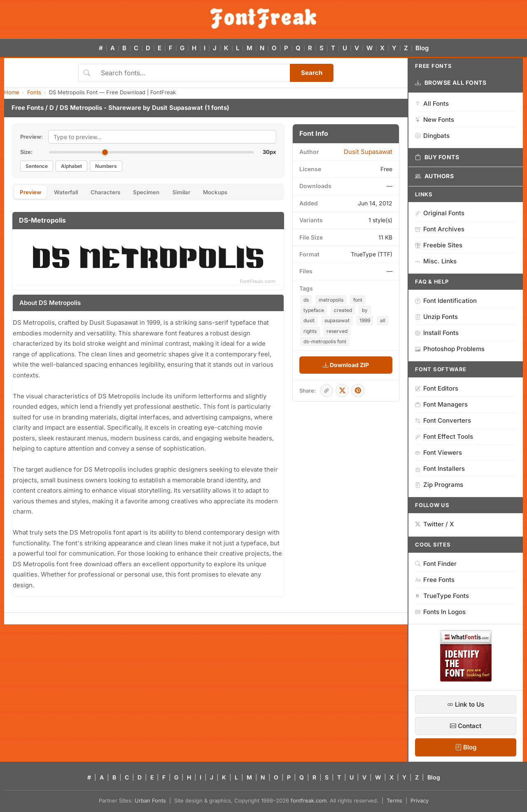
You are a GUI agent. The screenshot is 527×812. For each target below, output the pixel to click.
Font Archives (440, 229)
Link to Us (466, 704)
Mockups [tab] (244, 193)
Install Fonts (437, 333)
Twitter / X (435, 524)
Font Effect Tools (444, 436)
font (358, 300)
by (365, 310)
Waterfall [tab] (73, 193)
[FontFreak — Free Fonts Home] (263, 19)
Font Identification (446, 301)
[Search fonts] (192, 73)
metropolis (331, 300)
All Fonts (432, 104)
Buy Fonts (437, 157)
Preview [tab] (33, 193)
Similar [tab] (204, 193)
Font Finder (436, 564)
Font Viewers (438, 453)
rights (310, 331)
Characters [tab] (118, 193)
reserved (337, 331)
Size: (26, 152)
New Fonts (435, 120)
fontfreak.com (309, 800)
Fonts (34, 92)
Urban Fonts (150, 800)
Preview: (31, 137)
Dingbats (432, 136)
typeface (314, 310)
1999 (365, 320)
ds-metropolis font (325, 341)
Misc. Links (436, 261)
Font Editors (437, 388)
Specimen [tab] (164, 193)
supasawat (337, 320)
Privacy (420, 800)
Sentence (37, 166)
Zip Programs (439, 485)
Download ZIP (346, 365)
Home (12, 92)
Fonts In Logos (440, 612)
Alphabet (71, 166)
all (383, 320)
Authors (434, 176)
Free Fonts (28, 108)
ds (306, 300)
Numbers (106, 166)
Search (312, 73)
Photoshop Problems (450, 349)
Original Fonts (440, 213)
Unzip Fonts (436, 317)
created (343, 310)
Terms (394, 800)
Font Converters (443, 420)
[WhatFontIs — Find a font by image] (466, 679)
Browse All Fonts (451, 83)
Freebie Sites (439, 245)
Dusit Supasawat (177, 108)
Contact (466, 726)
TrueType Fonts (442, 596)
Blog (422, 48)
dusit (309, 320)
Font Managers (441, 404)
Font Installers (440, 469)
